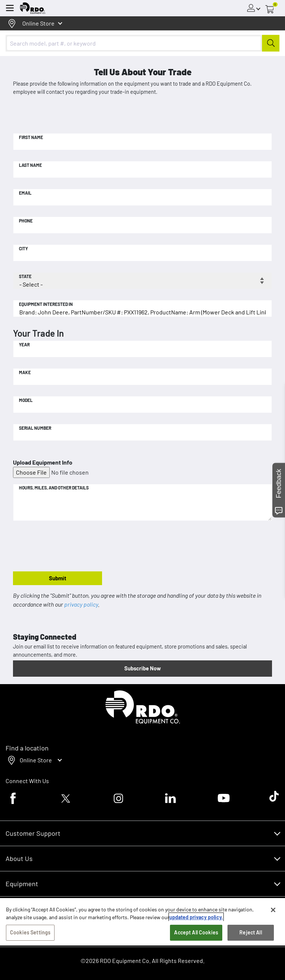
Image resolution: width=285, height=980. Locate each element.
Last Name (30, 165)
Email (25, 193)
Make (25, 372)
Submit (58, 578)
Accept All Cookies (196, 932)
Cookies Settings (30, 932)
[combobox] (142, 43)
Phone (26, 221)
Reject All (250, 932)
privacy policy (81, 604)
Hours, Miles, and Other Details (54, 488)
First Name (31, 137)
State (25, 276)
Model (26, 400)
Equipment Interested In (46, 304)
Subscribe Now (142, 668)
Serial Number (35, 428)
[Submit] (271, 43)
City (23, 248)
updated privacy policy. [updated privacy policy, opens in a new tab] (196, 917)
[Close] (273, 910)
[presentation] (69, 547)
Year (24, 344)
